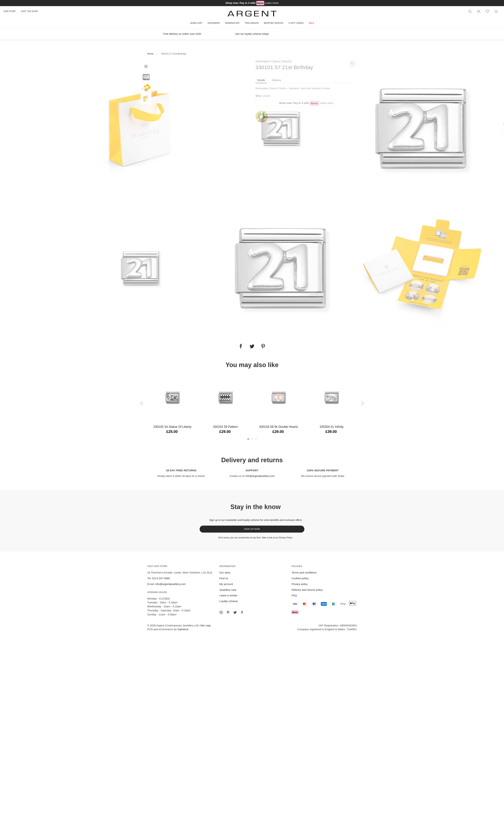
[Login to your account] (479, 11)
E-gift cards (296, 23)
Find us (224, 578)
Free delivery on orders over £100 (182, 34)
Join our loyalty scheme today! (252, 34)
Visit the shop (29, 11)
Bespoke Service (274, 23)
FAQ (294, 595)
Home (150, 54)
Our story (10, 11)
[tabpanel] (141, 129)
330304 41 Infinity (332, 427)
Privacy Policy (286, 538)
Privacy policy (300, 584)
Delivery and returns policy (307, 590)
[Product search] (470, 11)
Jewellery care (228, 590)
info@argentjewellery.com (260, 476)
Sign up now (252, 529)
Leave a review (228, 595)
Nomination (232, 23)
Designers (214, 23)
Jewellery (196, 23)
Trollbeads (252, 23)
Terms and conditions (304, 572)
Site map (205, 625)
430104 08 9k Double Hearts (279, 427)
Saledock (183, 629)
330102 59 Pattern (225, 427)
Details (261, 80)
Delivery (276, 80)
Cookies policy (300, 578)
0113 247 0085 (161, 578)
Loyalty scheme (229, 601)
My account (226, 584)
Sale (311, 23)
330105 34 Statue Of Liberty (172, 427)
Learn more (272, 3)
